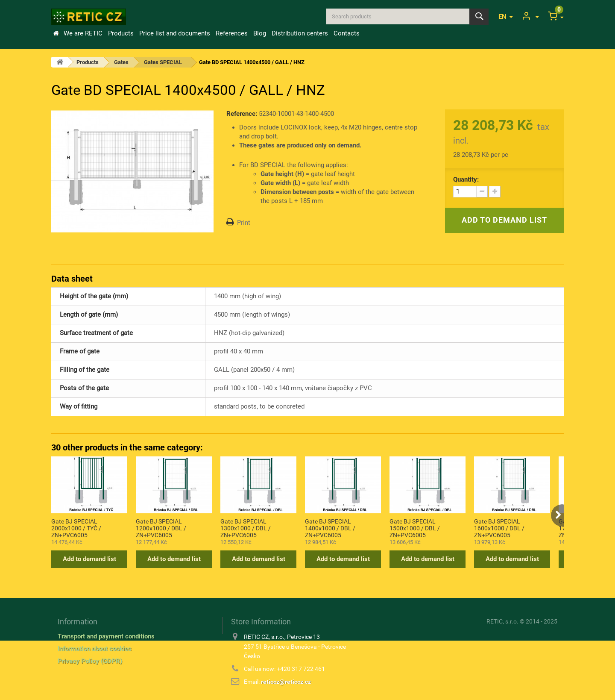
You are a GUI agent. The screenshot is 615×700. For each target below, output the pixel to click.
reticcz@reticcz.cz (286, 682)
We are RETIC (83, 33)
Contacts (347, 33)
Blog (260, 33)
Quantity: (466, 179)
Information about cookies (95, 649)
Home (56, 33)
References (232, 33)
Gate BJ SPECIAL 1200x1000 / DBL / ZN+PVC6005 (161, 528)
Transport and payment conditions (106, 636)
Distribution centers (300, 33)
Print (244, 223)
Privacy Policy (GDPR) (90, 661)
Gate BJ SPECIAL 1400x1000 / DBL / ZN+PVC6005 (330, 528)
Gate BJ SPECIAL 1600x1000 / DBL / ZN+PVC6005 (499, 528)
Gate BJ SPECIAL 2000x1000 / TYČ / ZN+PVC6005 (76, 528)
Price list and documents (175, 33)
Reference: (242, 114)
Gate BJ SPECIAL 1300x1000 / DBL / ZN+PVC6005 (246, 528)
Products (121, 33)
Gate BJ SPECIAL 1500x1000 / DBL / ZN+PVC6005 (415, 528)
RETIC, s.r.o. (502, 621)
